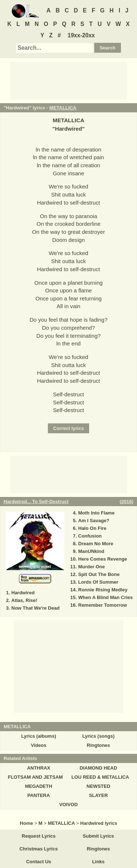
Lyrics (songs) (98, 736)
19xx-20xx (81, 35)
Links (98, 862)
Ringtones (99, 745)
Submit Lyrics (98, 836)
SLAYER (99, 795)
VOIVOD (68, 805)
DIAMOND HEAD (98, 768)
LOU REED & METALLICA (100, 777)
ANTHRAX (39, 768)
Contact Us (39, 862)
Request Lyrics (39, 836)
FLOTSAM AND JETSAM (35, 777)
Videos (38, 745)
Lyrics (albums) (39, 736)
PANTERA (39, 795)
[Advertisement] (69, 80)
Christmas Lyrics (39, 849)
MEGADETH (38, 786)
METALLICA (63, 108)
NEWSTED (98, 786)
